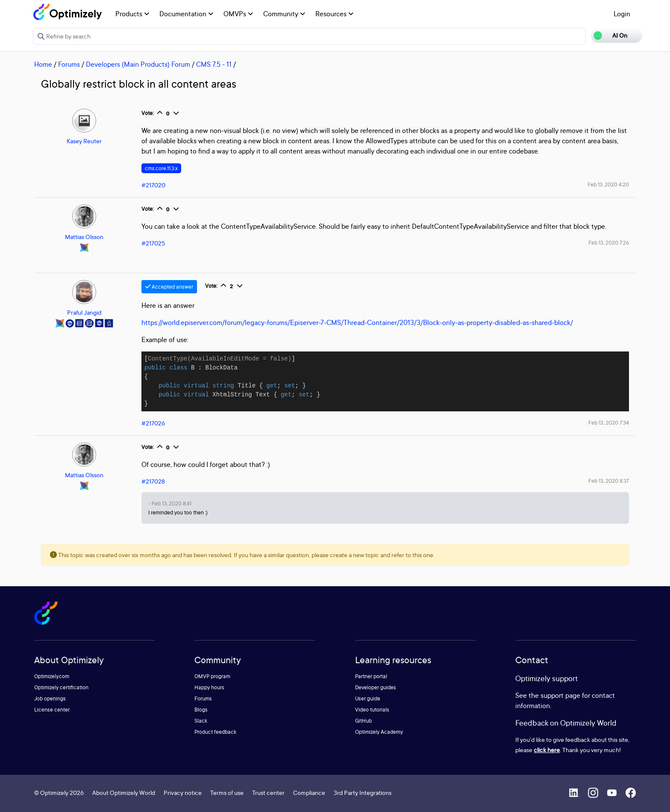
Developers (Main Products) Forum (138, 64)
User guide (368, 698)
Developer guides (376, 687)
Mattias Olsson (84, 237)
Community (284, 14)
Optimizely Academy (379, 732)
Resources (334, 14)
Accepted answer (169, 287)
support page (560, 695)
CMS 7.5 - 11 (214, 64)
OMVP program (212, 676)
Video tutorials (372, 710)
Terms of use (227, 793)
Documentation (186, 14)
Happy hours (209, 687)
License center (52, 710)
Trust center (268, 793)
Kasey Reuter (84, 141)
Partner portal (371, 676)
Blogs (201, 710)
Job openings (50, 698)
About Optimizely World (124, 793)
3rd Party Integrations (363, 793)
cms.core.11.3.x (161, 168)
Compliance (309, 793)
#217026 (153, 423)
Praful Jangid (84, 312)
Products (132, 14)
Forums (69, 64)
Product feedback (215, 732)
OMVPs (238, 14)
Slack (201, 721)
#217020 (153, 185)
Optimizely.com (52, 676)
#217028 (153, 481)
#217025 (153, 243)
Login (622, 14)
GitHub (363, 721)
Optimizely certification (61, 687)
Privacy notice (183, 793)
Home (43, 64)
